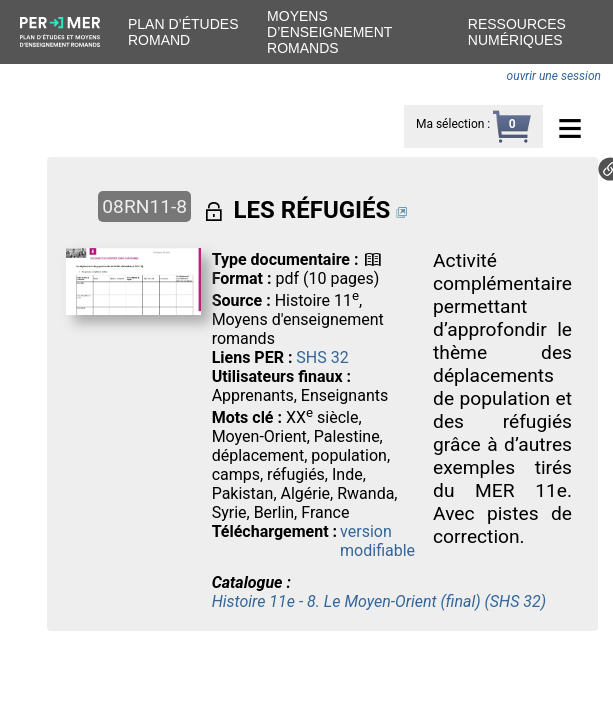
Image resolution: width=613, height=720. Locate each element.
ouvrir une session (554, 76)
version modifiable (377, 541)
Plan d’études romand (183, 32)
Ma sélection (450, 124)
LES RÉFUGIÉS (312, 210)
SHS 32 (322, 357)
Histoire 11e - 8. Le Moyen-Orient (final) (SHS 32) (379, 601)
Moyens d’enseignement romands (329, 32)
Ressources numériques (517, 32)
